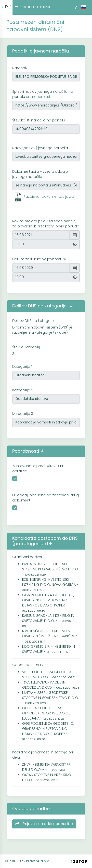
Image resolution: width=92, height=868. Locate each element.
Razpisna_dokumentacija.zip (49, 197)
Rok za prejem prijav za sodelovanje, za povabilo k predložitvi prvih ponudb (46, 224)
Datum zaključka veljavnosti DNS (40, 259)
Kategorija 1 (22, 367)
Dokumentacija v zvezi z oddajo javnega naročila (40, 174)
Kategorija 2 (23, 390)
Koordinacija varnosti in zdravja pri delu (43, 755)
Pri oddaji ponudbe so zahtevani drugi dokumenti (46, 498)
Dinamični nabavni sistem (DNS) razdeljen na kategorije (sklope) (42, 330)
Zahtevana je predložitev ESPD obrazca (38, 468)
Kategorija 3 (23, 414)
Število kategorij (26, 347)
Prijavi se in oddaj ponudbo (44, 824)
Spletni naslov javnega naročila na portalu (43, 94)
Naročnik (20, 68)
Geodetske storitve (29, 665)
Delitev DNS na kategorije (34, 321)
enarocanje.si (38, 97)
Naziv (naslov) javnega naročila (40, 148)
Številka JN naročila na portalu (39, 120)
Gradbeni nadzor (27, 557)
